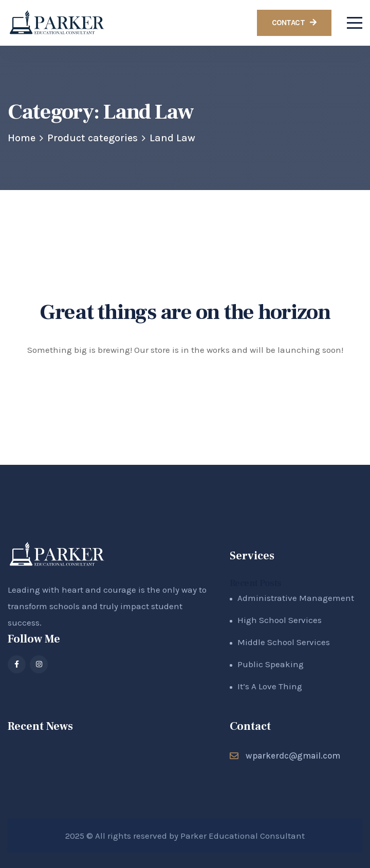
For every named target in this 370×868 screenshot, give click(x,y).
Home (22, 138)
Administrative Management (296, 598)
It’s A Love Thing (270, 686)
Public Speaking (271, 664)
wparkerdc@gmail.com (293, 756)
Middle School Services (284, 642)
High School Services (280, 620)
